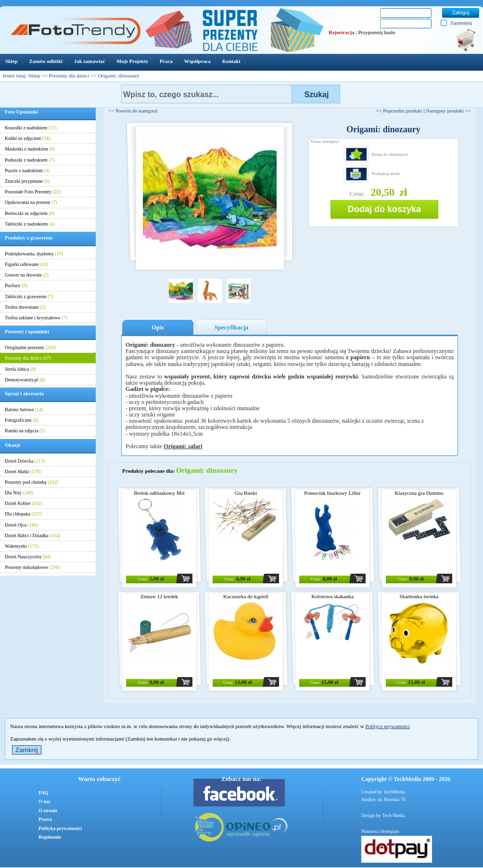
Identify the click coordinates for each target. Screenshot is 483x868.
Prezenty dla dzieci (69, 75)
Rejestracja (342, 32)
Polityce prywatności (388, 726)
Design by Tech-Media (383, 815)
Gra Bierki (246, 493)
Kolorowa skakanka (332, 596)
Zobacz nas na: (241, 779)
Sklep (34, 75)
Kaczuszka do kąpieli (246, 596)
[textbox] (207, 94)
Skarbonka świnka (419, 596)
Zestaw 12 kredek (159, 596)
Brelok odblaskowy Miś (159, 493)
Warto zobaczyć (99, 779)
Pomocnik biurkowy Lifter (332, 493)
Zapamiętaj (461, 23)
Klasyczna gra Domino (419, 493)
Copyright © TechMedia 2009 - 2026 (406, 779)
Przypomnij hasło (376, 32)
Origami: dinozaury (118, 75)
